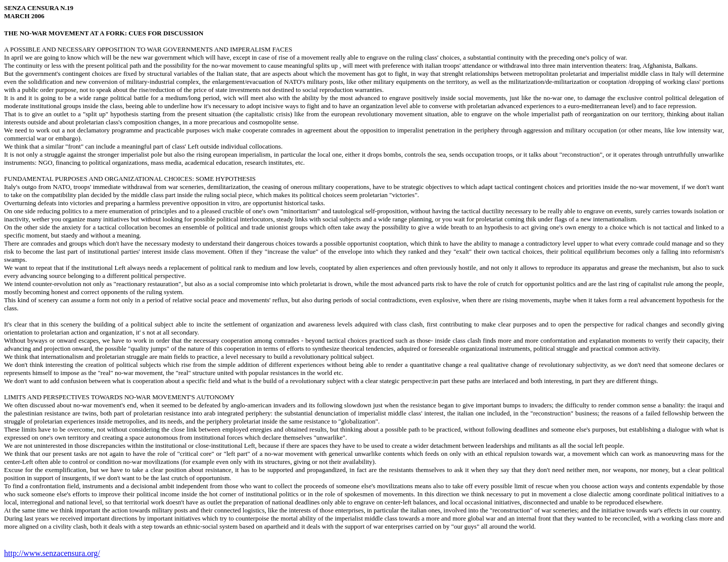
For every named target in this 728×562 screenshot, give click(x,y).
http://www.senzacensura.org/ (52, 553)
